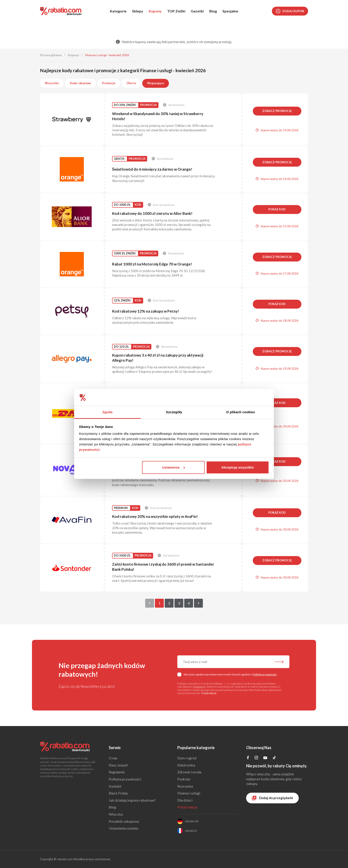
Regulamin (199, 687)
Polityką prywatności (265, 674)
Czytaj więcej (209, 693)
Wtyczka (116, 814)
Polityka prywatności (125, 779)
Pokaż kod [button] (277, 209)
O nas (113, 758)
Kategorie (118, 11)
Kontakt (115, 786)
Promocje (109, 83)
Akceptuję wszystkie (237, 467)
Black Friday (118, 793)
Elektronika (186, 765)
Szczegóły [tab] (174, 412)
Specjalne (230, 11)
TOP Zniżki (176, 11)
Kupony (155, 11)
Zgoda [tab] (107, 412)
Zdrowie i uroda (189, 772)
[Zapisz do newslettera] (279, 662)
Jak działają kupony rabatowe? (132, 800)
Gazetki (197, 11)
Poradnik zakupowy (124, 821)
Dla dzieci (185, 800)
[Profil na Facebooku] (248, 758)
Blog (213, 11)
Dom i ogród (187, 758)
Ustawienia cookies (124, 828)
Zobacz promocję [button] (277, 111)
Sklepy (138, 11)
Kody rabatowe (80, 83)
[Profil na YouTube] (265, 759)
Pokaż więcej (187, 807)
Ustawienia (173, 467)
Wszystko (52, 83)
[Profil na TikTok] (274, 758)
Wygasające (156, 83)
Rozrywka (185, 786)
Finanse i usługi (189, 793)
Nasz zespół (118, 765)
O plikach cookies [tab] (240, 412)
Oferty (131, 83)
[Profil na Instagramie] (256, 758)
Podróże (184, 779)
